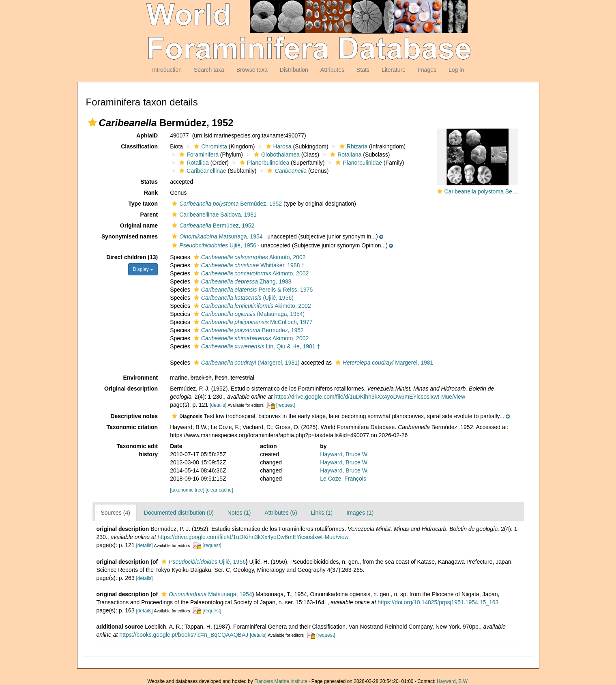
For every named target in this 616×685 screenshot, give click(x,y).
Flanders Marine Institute (281, 681)
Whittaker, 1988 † (248, 265)
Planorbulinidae (358, 163)
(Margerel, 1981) (246, 363)
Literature (394, 70)
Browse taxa (252, 70)
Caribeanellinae (202, 171)
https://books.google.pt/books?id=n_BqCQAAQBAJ (184, 635)
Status (149, 182)
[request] (285, 405)
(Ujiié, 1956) (243, 298)
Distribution (294, 70)
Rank (151, 193)
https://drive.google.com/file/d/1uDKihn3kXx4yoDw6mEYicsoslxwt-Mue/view (370, 397)
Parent (149, 215)
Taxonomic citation (132, 427)
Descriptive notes (134, 416)
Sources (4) (116, 513)
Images (427, 70)
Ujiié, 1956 (213, 245)
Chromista (209, 146)
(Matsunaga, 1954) (248, 314)
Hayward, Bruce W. (344, 454)
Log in (456, 70)
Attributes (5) (281, 513)
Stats (363, 70)
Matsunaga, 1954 (216, 236)
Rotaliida (193, 163)
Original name (139, 225)
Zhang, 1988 (242, 281)
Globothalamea (276, 155)
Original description (131, 389)
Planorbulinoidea (263, 163)
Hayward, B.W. (453, 681)
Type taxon (143, 204)
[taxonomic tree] (187, 490)
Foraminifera (198, 155)
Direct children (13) (132, 257)
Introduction (167, 70)
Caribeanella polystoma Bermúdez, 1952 (496, 191)
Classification (139, 146)
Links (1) (322, 513)
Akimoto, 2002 (249, 257)
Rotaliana (345, 155)
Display (143, 269)
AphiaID (147, 135)
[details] (218, 405)
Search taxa (209, 70)
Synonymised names (130, 236)
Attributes (332, 70)
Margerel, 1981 (383, 363)
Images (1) (360, 513)
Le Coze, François (343, 479)
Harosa (278, 146)
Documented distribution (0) (179, 513)
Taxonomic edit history (137, 450)
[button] (92, 122)
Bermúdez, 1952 (226, 204)
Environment (141, 378)
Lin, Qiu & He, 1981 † (256, 346)
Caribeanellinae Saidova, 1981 (213, 215)
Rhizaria (352, 146)
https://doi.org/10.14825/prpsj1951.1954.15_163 (438, 602)
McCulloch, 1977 (252, 322)
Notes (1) (239, 513)
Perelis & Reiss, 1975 (252, 290)
